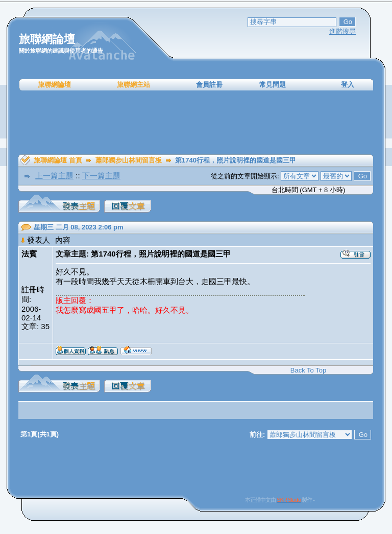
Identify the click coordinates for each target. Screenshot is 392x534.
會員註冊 (209, 85)
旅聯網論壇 (54, 85)
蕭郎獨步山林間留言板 (129, 160)
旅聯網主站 (133, 85)
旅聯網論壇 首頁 (58, 160)
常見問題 (273, 85)
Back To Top (308, 370)
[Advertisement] (196, 123)
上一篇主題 (54, 176)
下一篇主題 (101, 176)
